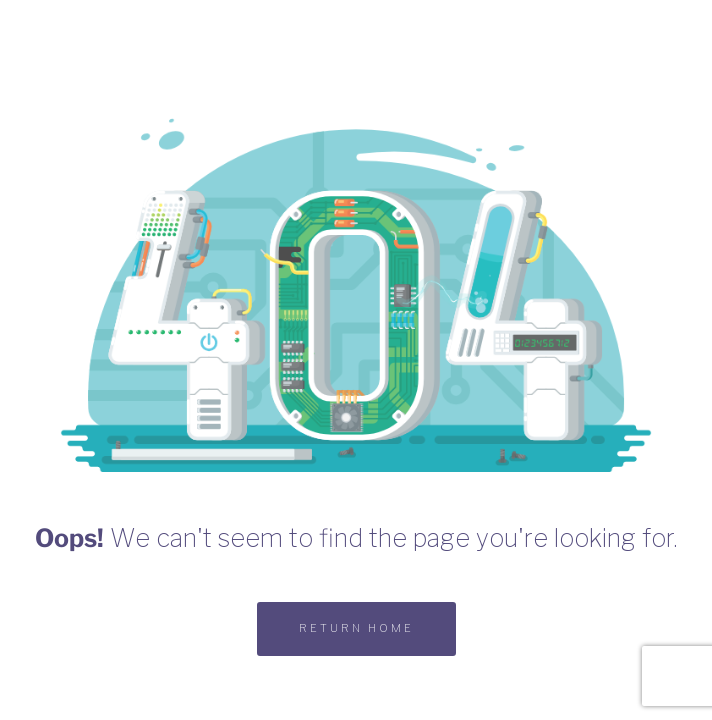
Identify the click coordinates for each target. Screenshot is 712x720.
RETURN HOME (356, 628)
